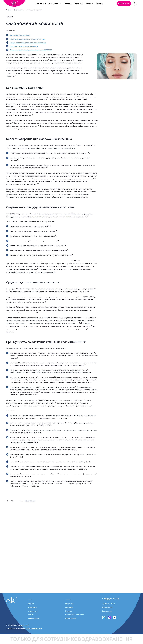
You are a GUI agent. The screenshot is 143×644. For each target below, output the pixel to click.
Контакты (99, 3)
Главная (9, 10)
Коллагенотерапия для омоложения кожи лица (27, 39)
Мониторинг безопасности (75, 615)
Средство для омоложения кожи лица (24, 46)
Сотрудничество (111, 599)
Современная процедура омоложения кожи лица (28, 43)
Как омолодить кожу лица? (20, 35)
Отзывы (31, 615)
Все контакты (107, 611)
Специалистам (70, 618)
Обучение (68, 3)
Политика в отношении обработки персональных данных (24, 628)
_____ (68, 599)
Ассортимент (33, 611)
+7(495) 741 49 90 (108, 604)
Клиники (89, 3)
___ (30, 599)
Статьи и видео (19, 10)
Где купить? (79, 3)
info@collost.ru (107, 607)
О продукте (32, 607)
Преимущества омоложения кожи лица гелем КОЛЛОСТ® (31, 50)
